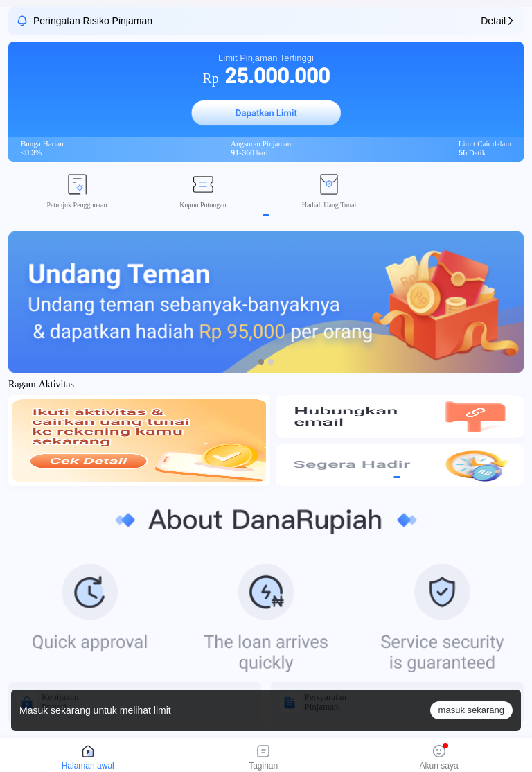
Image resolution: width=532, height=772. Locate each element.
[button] (266, 113)
